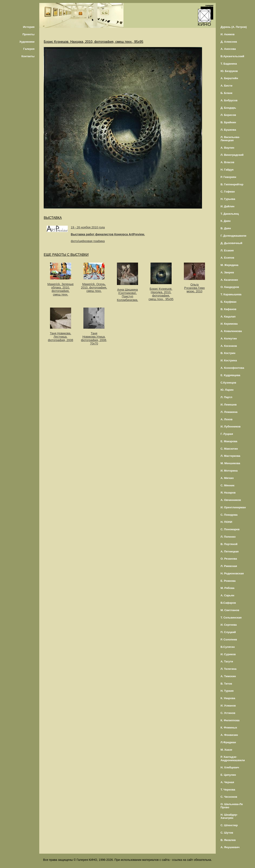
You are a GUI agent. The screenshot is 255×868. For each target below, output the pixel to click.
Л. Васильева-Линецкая (230, 139)
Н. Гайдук (227, 170)
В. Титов (226, 684)
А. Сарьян (227, 595)
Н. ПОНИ (226, 522)
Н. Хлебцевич (230, 767)
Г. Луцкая (227, 434)
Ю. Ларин (227, 390)
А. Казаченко (229, 280)
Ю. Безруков (229, 71)
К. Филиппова (230, 720)
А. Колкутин (229, 338)
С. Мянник (228, 485)
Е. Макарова (229, 441)
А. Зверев (227, 272)
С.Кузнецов (228, 383)
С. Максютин (229, 449)
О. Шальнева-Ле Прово (232, 806)
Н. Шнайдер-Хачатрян (229, 816)
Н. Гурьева (228, 199)
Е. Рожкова (228, 581)
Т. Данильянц (230, 214)
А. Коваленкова (231, 331)
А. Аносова (228, 49)
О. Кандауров (230, 287)
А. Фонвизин (229, 735)
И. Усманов (228, 706)
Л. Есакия (227, 250)
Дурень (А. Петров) (234, 27)
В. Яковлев (228, 840)
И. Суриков (228, 654)
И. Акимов (228, 34)
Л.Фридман (228, 742)
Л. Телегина (229, 669)
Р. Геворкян (228, 177)
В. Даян (226, 228)
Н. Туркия (227, 691)
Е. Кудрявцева (231, 375)
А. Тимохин (228, 676)
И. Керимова (229, 324)
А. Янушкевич (230, 847)
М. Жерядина (230, 265)
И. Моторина (229, 471)
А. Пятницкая (230, 551)
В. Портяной (229, 544)
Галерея (29, 49)
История (29, 27)
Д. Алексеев (229, 42)
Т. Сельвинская (231, 618)
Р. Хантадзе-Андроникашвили (233, 758)
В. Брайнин (228, 122)
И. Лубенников (231, 427)
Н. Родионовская (232, 573)
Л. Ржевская (229, 566)
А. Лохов (227, 419)
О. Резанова (229, 559)
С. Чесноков (229, 797)
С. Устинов (228, 713)
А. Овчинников (231, 500)
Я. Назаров (228, 493)
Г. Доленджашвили (233, 236)
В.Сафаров (228, 603)
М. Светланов (230, 610)
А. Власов (227, 162)
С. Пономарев (230, 529)
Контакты (28, 56)
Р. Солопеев (229, 639)
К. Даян (226, 221)
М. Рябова (228, 588)
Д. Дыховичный (231, 243)
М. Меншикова (230, 463)
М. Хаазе (226, 750)
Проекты (28, 34)
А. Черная (227, 782)
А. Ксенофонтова (232, 368)
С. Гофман (228, 192)
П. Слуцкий (228, 632)
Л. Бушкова (228, 130)
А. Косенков (229, 346)
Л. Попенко (228, 537)
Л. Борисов (228, 115)
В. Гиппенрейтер (232, 184)
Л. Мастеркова (231, 456)
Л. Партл (227, 397)
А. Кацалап (228, 317)
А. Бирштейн (229, 78)
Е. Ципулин (228, 775)
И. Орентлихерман (233, 507)
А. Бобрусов (229, 100)
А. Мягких (227, 478)
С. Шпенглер (229, 825)
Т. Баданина (229, 64)
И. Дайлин (228, 206)
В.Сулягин (228, 647)
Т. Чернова (228, 790)
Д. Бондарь (228, 108)
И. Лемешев (229, 405)
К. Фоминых (229, 728)
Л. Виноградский (232, 155)
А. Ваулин (227, 148)
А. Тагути (227, 661)
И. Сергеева (229, 625)
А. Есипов (227, 258)
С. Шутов (227, 833)
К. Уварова (228, 698)
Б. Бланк (227, 93)
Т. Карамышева (231, 294)
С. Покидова (229, 515)
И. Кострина (229, 360)
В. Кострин (228, 353)
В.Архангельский (232, 56)
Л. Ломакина (229, 412)
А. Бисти (227, 86)
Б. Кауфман (229, 302)
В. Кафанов (229, 309)
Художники (27, 42)
